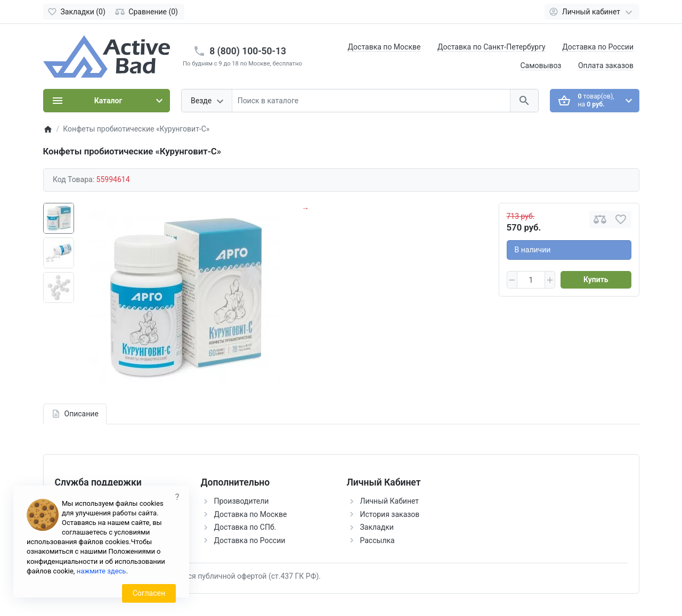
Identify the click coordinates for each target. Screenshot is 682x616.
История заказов (390, 514)
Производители (242, 501)
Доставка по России (598, 47)
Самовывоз (541, 65)
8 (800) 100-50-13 (248, 51)
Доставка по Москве (384, 47)
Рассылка (377, 540)
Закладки (377, 527)
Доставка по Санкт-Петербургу (492, 47)
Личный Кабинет (390, 501)
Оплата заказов (606, 65)
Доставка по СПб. (245, 527)
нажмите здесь (102, 571)
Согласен (149, 593)
